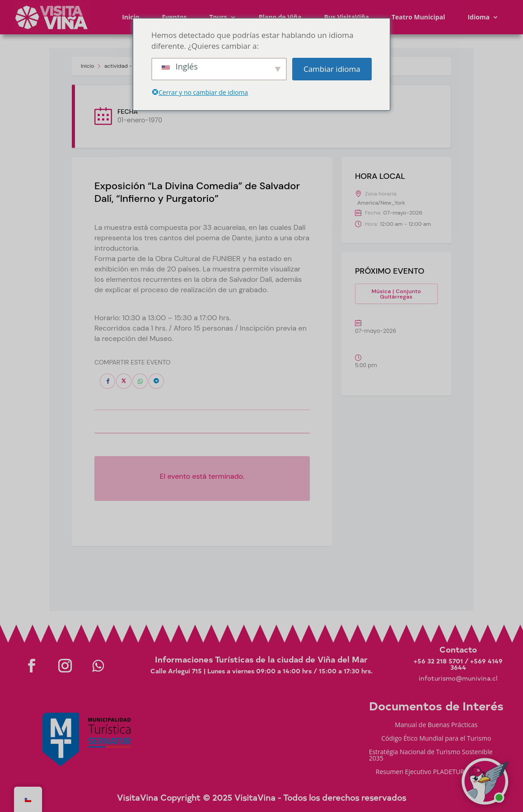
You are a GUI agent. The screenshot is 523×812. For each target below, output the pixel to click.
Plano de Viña (280, 17)
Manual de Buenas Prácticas (436, 725)
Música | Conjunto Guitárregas (397, 294)
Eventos (174, 17)
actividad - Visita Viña (132, 66)
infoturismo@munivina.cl (458, 678)
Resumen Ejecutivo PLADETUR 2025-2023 (436, 772)
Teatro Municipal (418, 17)
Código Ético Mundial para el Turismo (436, 739)
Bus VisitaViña (347, 17)
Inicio (131, 17)
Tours (218, 17)
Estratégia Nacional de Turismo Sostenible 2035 (431, 756)
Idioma (479, 17)
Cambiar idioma (332, 69)
